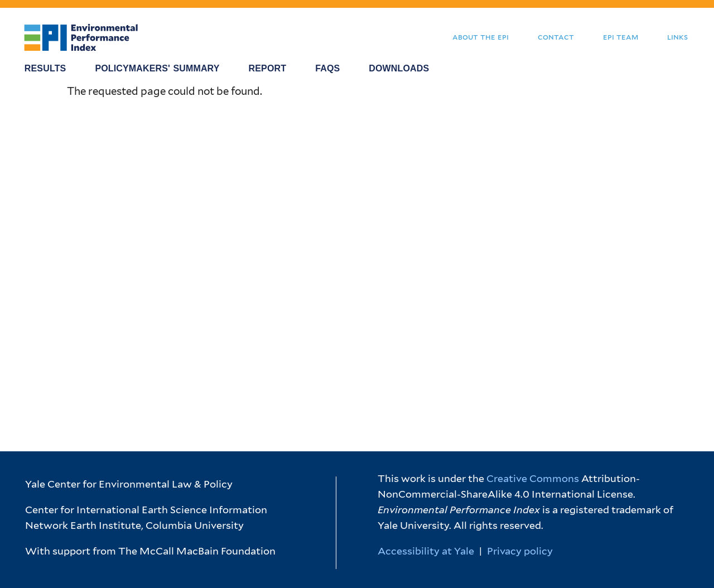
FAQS (327, 68)
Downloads (399, 68)
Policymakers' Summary (157, 68)
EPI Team (621, 37)
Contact (556, 37)
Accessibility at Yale (426, 551)
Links (677, 37)
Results (45, 68)
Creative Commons (533, 478)
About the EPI (481, 37)
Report (268, 68)
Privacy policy (520, 551)
